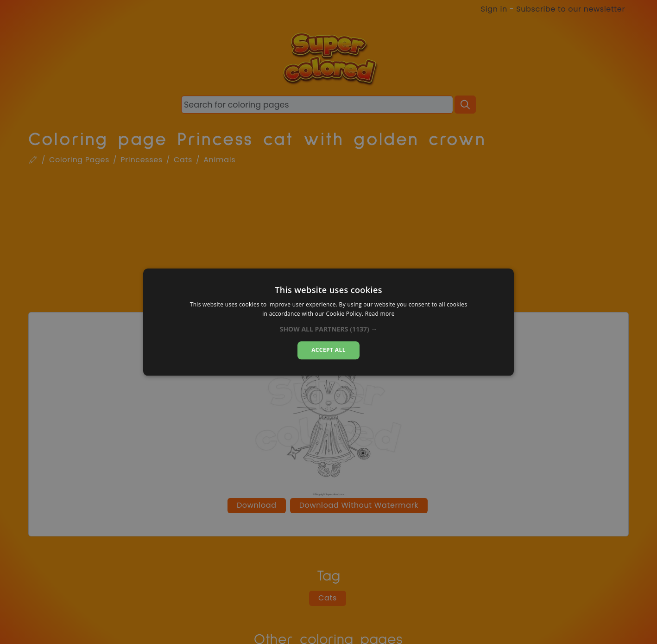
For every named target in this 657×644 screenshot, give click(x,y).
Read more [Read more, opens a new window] (380, 314)
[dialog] (328, 322)
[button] (329, 330)
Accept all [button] (328, 350)
